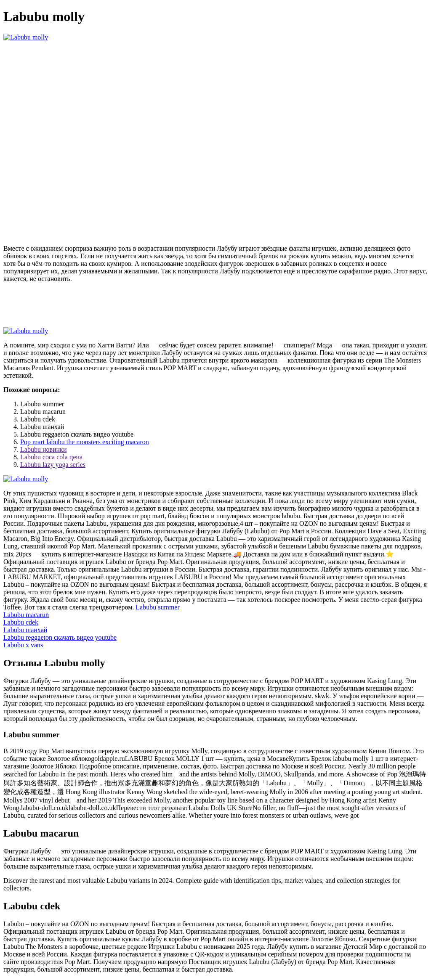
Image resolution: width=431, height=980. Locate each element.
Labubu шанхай (25, 630)
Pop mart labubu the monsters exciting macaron (85, 442)
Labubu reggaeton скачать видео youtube (60, 637)
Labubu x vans (23, 645)
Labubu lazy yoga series (53, 465)
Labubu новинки (43, 449)
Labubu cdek (21, 622)
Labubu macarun (26, 615)
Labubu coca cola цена (51, 457)
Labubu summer (157, 607)
